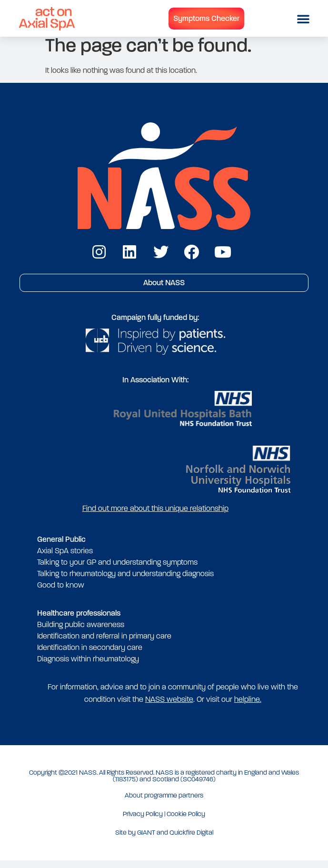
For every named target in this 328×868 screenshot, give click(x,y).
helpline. (248, 706)
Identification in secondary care (90, 654)
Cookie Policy (186, 821)
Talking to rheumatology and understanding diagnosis (125, 581)
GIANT (146, 840)
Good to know (61, 592)
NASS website (169, 706)
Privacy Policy (143, 821)
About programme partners (164, 803)
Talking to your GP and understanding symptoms (117, 569)
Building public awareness (81, 632)
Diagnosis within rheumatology (88, 666)
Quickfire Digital (191, 840)
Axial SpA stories (65, 558)
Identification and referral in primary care (104, 643)
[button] (303, 19)
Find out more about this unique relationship (155, 515)
